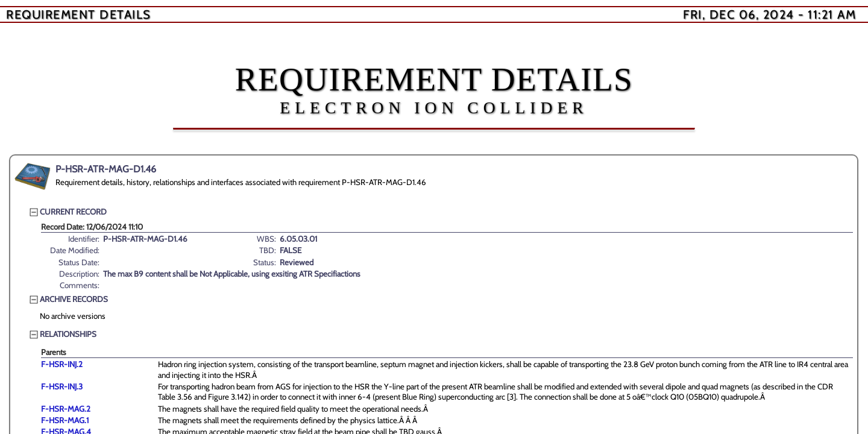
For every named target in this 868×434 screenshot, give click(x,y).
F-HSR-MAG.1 (65, 420)
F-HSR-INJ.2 (62, 364)
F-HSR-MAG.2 (66, 409)
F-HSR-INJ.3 (62, 386)
